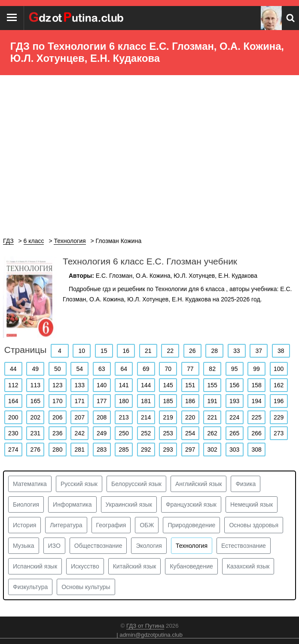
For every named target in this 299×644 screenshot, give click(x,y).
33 (237, 351)
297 (190, 450)
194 (256, 401)
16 (126, 351)
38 (281, 351)
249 (102, 433)
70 (168, 369)
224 (234, 417)
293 (168, 450)
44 (13, 369)
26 (192, 351)
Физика (246, 484)
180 (124, 401)
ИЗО (54, 546)
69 (146, 369)
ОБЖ (147, 525)
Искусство (85, 566)
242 (80, 433)
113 (35, 385)
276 (35, 450)
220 (190, 417)
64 (124, 369)
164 (13, 401)
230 (13, 433)
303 (234, 450)
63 (102, 369)
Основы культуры (86, 587)
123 (57, 385)
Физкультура (30, 587)
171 (80, 401)
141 (124, 385)
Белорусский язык (136, 484)
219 (168, 417)
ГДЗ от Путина (145, 626)
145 (168, 385)
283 (102, 450)
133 (80, 385)
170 (57, 401)
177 (102, 401)
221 (212, 417)
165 (35, 401)
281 (80, 450)
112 (13, 385)
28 (214, 351)
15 (104, 351)
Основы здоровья (254, 525)
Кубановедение (191, 566)
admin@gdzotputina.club (151, 635)
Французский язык (191, 504)
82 (212, 369)
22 (171, 351)
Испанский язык (35, 566)
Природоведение (191, 525)
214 (146, 417)
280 (57, 450)
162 (279, 385)
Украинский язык (129, 504)
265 (234, 433)
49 (35, 369)
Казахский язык (248, 566)
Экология (149, 546)
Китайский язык (135, 566)
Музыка (24, 546)
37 (259, 351)
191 (212, 401)
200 (13, 417)
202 (35, 417)
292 (146, 450)
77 (190, 369)
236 (57, 433)
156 (234, 385)
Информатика (72, 504)
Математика (30, 484)
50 (58, 369)
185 (168, 401)
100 (279, 369)
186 (190, 401)
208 (102, 417)
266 (256, 433)
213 (124, 417)
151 (190, 385)
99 (256, 369)
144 (146, 385)
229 (279, 417)
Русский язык (79, 484)
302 (212, 450)
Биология (26, 504)
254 (190, 433)
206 (57, 417)
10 (82, 351)
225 (256, 417)
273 (279, 433)
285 (124, 450)
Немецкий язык (252, 504)
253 (168, 433)
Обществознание (98, 546)
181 (146, 401)
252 (146, 433)
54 (79, 369)
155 (212, 385)
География (111, 525)
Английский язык (199, 484)
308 (256, 450)
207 (80, 417)
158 (256, 385)
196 (279, 401)
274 (13, 450)
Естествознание (244, 546)
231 (35, 433)
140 (102, 385)
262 (212, 433)
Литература (66, 525)
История (24, 525)
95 (235, 369)
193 (234, 401)
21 (148, 351)
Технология (192, 546)
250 (124, 433)
